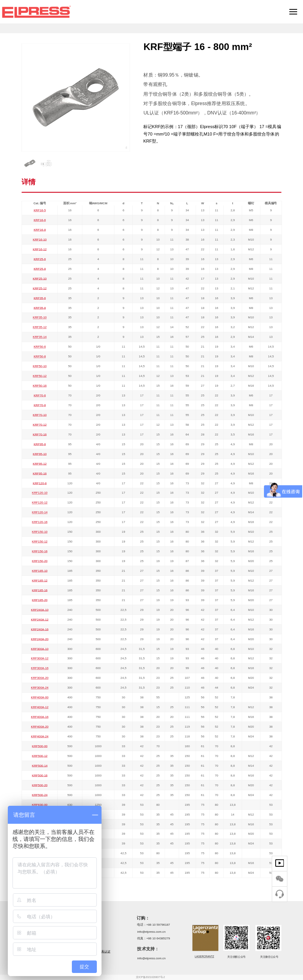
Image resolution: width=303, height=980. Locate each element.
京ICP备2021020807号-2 (150, 977)
